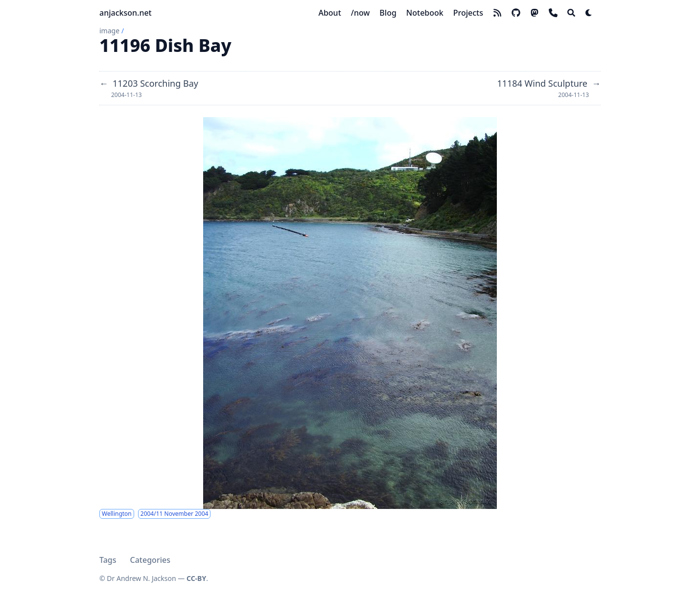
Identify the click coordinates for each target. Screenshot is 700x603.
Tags (108, 560)
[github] (516, 13)
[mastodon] (535, 13)
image (109, 31)
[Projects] (468, 13)
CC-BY (196, 578)
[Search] (571, 13)
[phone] (553, 13)
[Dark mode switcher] (589, 13)
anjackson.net (126, 13)
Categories (150, 560)
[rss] (497, 13)
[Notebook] (425, 13)
